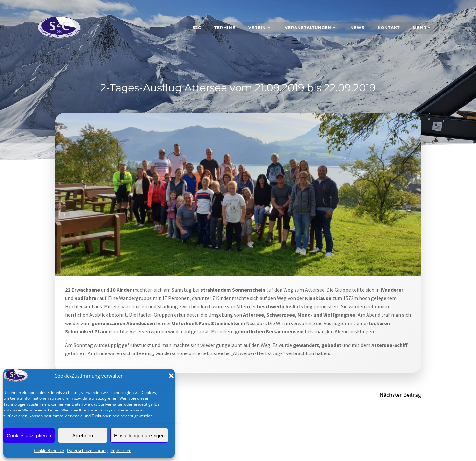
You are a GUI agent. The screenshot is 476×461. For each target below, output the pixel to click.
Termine (225, 28)
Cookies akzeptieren (29, 435)
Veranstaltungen (311, 28)
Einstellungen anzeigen (139, 435)
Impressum (121, 450)
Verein (260, 28)
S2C (197, 28)
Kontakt (389, 28)
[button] (171, 376)
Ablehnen (83, 435)
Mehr (423, 28)
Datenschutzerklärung (87, 450)
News (357, 28)
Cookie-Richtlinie (49, 450)
